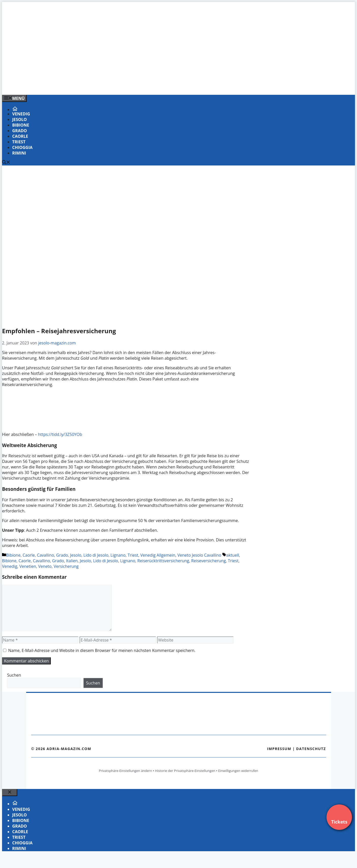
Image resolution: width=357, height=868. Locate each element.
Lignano (118, 555)
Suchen (14, 675)
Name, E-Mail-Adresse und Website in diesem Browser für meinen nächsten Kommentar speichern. (102, 650)
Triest (19, 142)
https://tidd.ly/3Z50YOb (60, 434)
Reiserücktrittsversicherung (163, 561)
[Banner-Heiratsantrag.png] (105, 85)
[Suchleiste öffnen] (6, 163)
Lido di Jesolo (96, 555)
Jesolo (20, 119)
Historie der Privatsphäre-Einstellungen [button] (185, 771)
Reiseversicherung (209, 561)
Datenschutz (311, 749)
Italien (72, 561)
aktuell (233, 555)
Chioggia (22, 147)
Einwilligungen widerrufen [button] (238, 771)
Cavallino (45, 555)
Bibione (21, 125)
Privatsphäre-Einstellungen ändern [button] (125, 771)
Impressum (279, 749)
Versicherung (66, 566)
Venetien (28, 566)
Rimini (19, 153)
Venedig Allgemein (158, 555)
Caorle (20, 136)
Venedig (21, 114)
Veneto (45, 566)
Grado (20, 131)
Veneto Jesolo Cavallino (199, 555)
